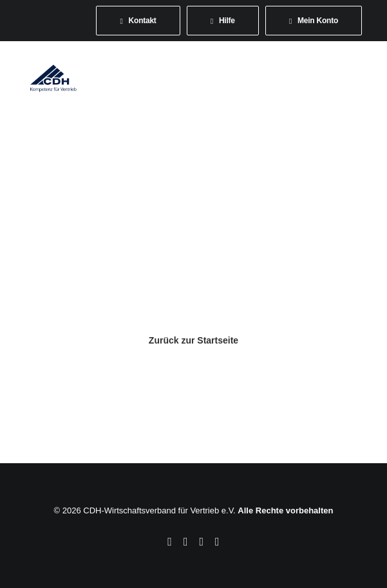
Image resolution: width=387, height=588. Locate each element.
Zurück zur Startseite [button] (193, 340)
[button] (357, 78)
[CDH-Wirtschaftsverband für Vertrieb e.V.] (53, 78)
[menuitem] (138, 21)
